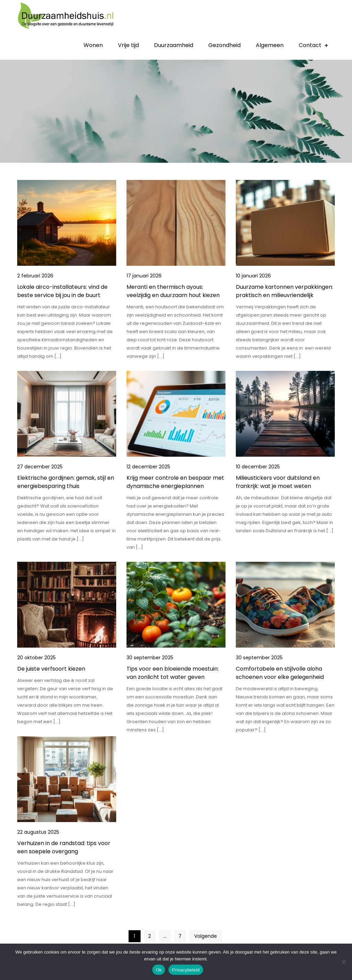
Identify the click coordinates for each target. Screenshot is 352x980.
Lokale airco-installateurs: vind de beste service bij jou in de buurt (62, 291)
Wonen (93, 45)
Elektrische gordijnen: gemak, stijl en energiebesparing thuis (66, 482)
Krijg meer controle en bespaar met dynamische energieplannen (175, 482)
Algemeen (270, 45)
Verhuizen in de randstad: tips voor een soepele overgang (64, 847)
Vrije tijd (128, 45)
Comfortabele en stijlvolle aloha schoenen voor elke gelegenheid (280, 673)
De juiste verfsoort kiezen (51, 669)
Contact (310, 45)
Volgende (206, 936)
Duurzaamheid (174, 45)
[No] (343, 962)
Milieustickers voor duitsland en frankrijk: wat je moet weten (278, 482)
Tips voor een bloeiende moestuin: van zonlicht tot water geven (173, 673)
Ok (159, 970)
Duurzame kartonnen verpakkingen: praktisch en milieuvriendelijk (284, 291)
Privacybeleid (186, 970)
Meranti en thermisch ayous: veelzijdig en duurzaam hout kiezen (173, 291)
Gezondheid (224, 45)
